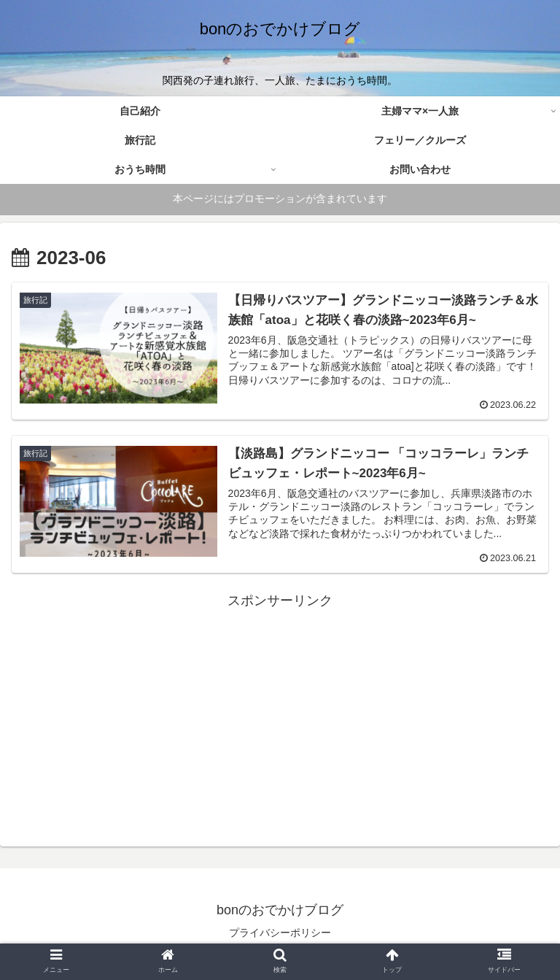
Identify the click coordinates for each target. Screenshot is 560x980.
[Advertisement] (280, 714)
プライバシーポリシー (280, 933)
